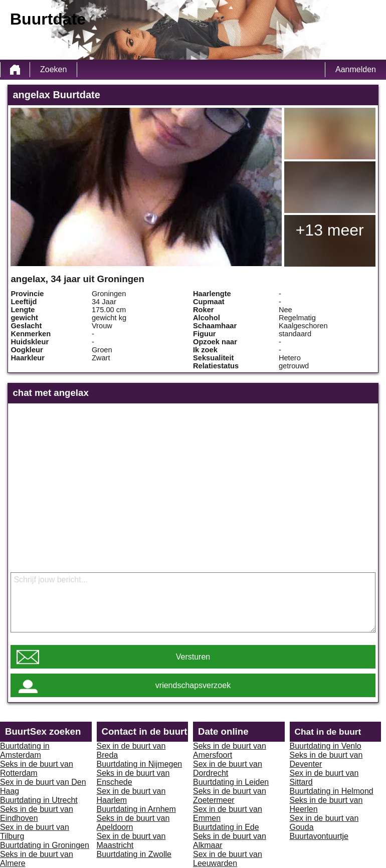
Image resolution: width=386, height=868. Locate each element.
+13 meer (330, 230)
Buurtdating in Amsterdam (25, 750)
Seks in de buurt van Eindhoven (37, 814)
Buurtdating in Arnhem (136, 809)
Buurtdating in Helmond (332, 791)
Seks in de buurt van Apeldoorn (133, 823)
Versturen (193, 657)
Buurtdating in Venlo (326, 746)
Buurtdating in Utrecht (39, 800)
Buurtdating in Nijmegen (140, 764)
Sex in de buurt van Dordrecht (228, 769)
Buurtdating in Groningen (45, 845)
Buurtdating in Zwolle (134, 854)
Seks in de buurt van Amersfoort (230, 750)
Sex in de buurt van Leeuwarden (228, 859)
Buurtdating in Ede (226, 827)
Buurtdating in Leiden (231, 782)
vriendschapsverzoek (193, 685)
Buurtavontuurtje (319, 836)
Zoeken (53, 69)
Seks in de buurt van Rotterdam (37, 769)
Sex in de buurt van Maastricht (131, 841)
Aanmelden (356, 69)
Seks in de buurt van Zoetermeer (230, 796)
